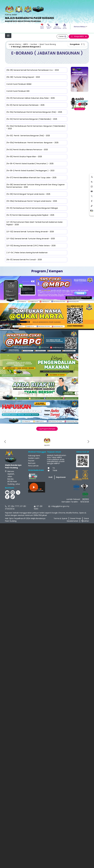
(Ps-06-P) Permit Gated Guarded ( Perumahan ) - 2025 (30, 164)
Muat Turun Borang (48, 44)
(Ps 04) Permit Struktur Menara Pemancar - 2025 (27, 150)
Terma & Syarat (60, 518)
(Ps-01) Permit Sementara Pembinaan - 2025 (25, 105)
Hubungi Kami (49, 26)
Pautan (31, 461)
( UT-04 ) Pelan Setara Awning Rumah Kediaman (27, 253)
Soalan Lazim (42, 26)
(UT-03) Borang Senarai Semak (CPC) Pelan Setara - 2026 (31, 246)
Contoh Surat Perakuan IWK (18, 91)
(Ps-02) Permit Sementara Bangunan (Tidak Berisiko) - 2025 (32, 119)
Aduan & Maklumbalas (57, 26)
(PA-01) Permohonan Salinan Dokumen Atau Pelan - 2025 (31, 98)
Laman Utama (15, 44)
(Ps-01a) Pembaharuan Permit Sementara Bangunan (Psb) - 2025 (34, 112)
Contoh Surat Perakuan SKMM (19, 84)
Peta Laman (65, 26)
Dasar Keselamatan (78, 520)
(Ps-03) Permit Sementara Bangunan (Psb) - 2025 (28, 136)
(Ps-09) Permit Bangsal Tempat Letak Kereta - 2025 (28, 194)
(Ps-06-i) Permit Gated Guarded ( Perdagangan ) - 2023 (30, 171)
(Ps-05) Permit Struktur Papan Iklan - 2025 (24, 157)
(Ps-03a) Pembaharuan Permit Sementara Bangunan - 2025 (32, 143)
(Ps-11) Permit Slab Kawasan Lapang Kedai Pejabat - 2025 (30, 215)
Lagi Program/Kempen (47, 429)
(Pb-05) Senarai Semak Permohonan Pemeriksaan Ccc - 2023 (33, 70)
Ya (54, 468)
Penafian (85, 521)
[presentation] (5, 442)
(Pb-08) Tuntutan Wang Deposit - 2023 (23, 77)
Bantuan (32, 463)
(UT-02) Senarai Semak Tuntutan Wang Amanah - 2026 (30, 232)
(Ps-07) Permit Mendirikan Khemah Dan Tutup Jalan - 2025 (31, 178)
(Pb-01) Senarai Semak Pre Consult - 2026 (24, 260)
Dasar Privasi (76, 518)
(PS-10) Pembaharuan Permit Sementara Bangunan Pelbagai (32, 208)
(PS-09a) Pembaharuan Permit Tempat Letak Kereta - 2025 (32, 201)
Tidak (55, 470)
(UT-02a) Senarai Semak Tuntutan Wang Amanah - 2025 (31, 239)
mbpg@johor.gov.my (60, 506)
